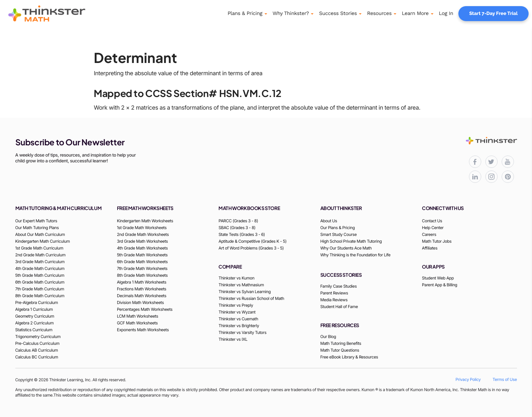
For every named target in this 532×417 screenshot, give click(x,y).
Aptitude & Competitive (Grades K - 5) (252, 241)
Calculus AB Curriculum (37, 350)
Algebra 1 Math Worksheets (142, 282)
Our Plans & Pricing (338, 228)
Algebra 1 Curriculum (34, 309)
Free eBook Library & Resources (349, 357)
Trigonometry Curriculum (38, 336)
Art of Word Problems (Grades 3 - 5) (251, 248)
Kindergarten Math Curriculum (43, 241)
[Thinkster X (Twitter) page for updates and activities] (491, 162)
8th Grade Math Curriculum (40, 296)
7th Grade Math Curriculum (40, 289)
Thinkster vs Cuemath (238, 319)
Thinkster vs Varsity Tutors (242, 332)
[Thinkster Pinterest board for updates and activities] (508, 177)
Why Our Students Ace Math (346, 248)
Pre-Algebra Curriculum (37, 302)
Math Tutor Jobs (437, 241)
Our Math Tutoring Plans (37, 228)
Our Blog (328, 336)
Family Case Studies (339, 286)
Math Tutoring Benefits (341, 343)
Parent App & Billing (440, 285)
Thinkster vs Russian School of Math (251, 298)
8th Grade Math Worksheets (142, 275)
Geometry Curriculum (35, 316)
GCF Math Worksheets (137, 323)
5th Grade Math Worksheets (142, 255)
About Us (329, 221)
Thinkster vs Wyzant (237, 312)
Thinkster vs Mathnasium (241, 285)
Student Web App (438, 278)
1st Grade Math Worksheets (142, 228)
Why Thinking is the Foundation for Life (355, 255)
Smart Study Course (339, 234)
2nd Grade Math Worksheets (143, 234)
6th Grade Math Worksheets (142, 262)
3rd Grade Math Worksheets (142, 241)
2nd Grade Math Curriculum (41, 255)
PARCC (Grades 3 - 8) (238, 221)
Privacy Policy (468, 379)
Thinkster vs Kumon (236, 278)
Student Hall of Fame (339, 307)
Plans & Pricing (245, 13)
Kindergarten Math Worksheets (145, 221)
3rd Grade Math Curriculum (40, 262)
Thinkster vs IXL (233, 339)
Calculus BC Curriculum (37, 357)
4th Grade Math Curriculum (40, 268)
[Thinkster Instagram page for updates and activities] (491, 177)
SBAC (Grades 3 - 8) (237, 228)
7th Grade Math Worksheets (142, 268)
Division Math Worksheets (140, 302)
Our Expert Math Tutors (36, 221)
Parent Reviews (334, 293)
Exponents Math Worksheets (143, 330)
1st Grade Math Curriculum (39, 248)
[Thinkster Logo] (56, 14)
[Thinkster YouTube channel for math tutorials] (508, 162)
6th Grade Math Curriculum (40, 282)
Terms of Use (505, 379)
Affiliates (430, 248)
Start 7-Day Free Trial (493, 14)
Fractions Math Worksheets (142, 289)
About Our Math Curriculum (40, 234)
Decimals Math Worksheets (142, 296)
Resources (379, 13)
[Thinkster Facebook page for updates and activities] (475, 162)
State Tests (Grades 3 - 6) (242, 234)
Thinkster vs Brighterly (239, 326)
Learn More (415, 13)
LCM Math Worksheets (138, 316)
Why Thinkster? (291, 13)
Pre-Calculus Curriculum (37, 343)
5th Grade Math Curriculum (40, 275)
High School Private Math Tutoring (351, 241)
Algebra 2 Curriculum (35, 323)
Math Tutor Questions (340, 350)
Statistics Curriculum (34, 330)
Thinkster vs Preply (236, 305)
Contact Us (432, 221)
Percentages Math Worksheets (145, 309)
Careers (429, 234)
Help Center (433, 228)
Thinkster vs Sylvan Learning (245, 292)
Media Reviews (334, 300)
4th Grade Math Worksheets (142, 248)
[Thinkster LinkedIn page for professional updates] (475, 177)
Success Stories (338, 13)
